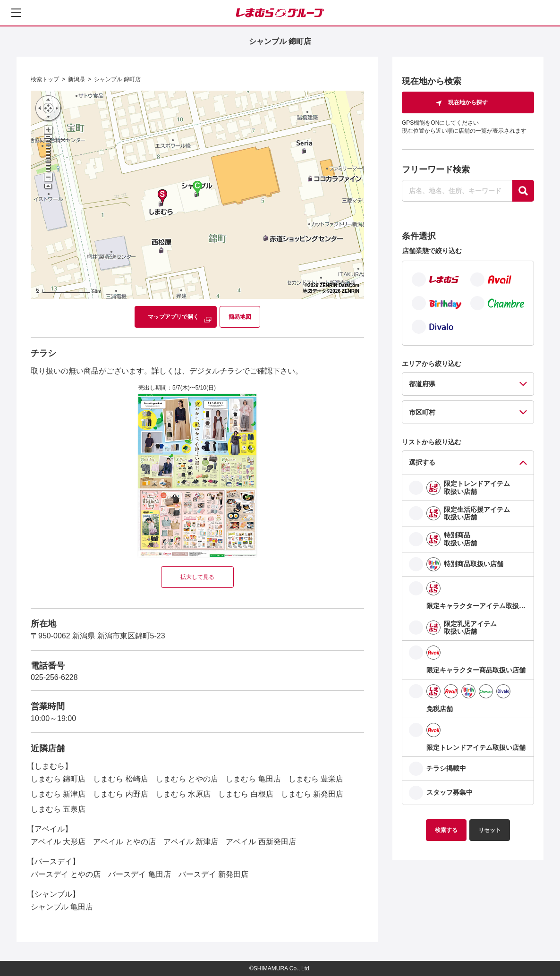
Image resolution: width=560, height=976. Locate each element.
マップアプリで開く (173, 317)
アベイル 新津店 (191, 842)
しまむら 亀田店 (253, 779)
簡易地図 (240, 317)
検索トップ (45, 79)
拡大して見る (197, 577)
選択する (422, 462)
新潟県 (76, 79)
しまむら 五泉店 (58, 809)
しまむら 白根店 (246, 794)
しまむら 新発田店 (312, 794)
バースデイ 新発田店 (213, 874)
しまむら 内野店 (120, 794)
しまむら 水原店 (183, 794)
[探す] (523, 191)
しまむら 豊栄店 (316, 779)
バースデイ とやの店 (66, 874)
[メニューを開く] (16, 13)
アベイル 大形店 (58, 842)
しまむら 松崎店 (120, 779)
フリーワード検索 (436, 170)
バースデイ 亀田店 (139, 874)
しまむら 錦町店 (58, 779)
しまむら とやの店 (187, 779)
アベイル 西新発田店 (261, 842)
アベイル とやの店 (124, 842)
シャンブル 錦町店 (117, 79)
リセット (490, 830)
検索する (446, 830)
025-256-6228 (54, 677)
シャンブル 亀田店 (62, 907)
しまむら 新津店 (58, 794)
